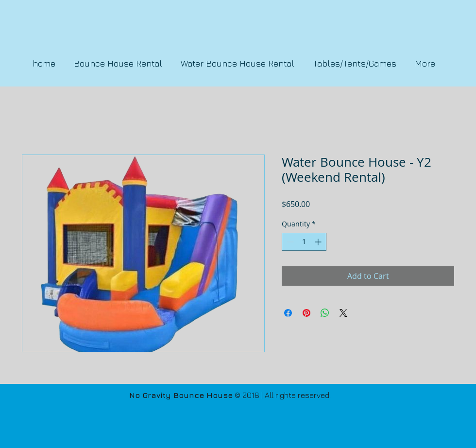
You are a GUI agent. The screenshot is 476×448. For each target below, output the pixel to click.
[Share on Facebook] (288, 313)
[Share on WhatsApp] (325, 313)
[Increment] (319, 242)
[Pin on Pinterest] (306, 313)
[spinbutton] (304, 242)
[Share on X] (343, 313)
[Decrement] (289, 242)
